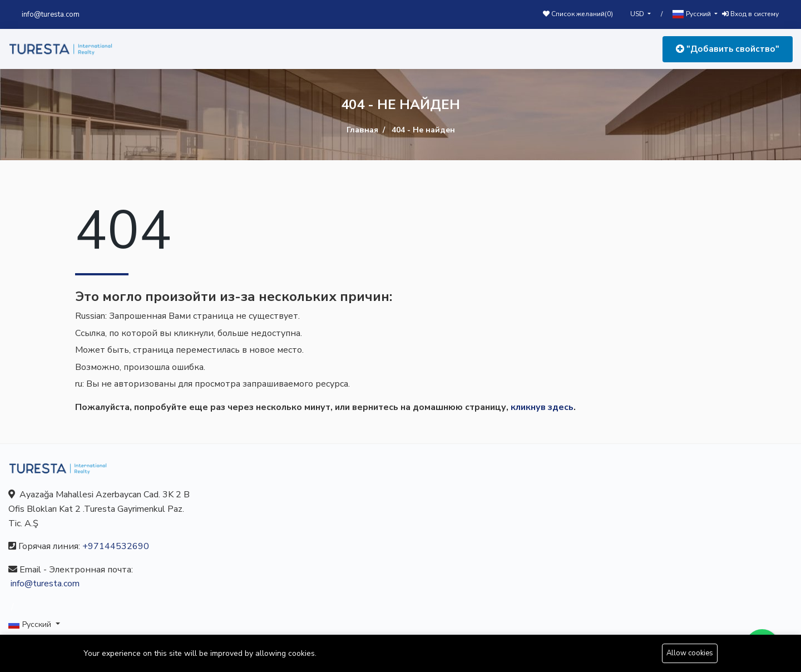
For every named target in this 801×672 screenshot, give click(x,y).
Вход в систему (750, 14)
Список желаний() (578, 14)
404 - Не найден (423, 130)
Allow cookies (690, 653)
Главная (362, 130)
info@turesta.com (51, 14)
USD (638, 14)
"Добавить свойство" (728, 49)
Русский (693, 14)
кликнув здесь (542, 407)
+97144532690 (116, 546)
